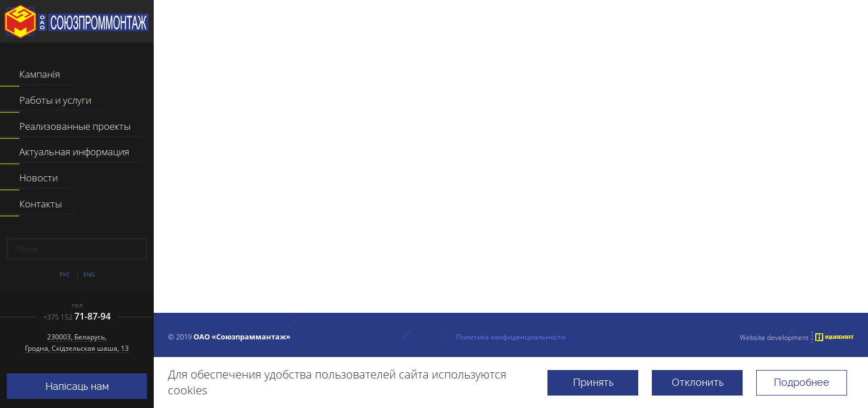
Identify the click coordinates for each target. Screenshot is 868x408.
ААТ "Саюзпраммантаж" (77, 22)
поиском (657, 258)
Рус (65, 275)
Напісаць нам (77, 386)
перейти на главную (463, 258)
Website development (774, 337)
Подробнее (802, 382)
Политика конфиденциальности (511, 337)
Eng (89, 275)
